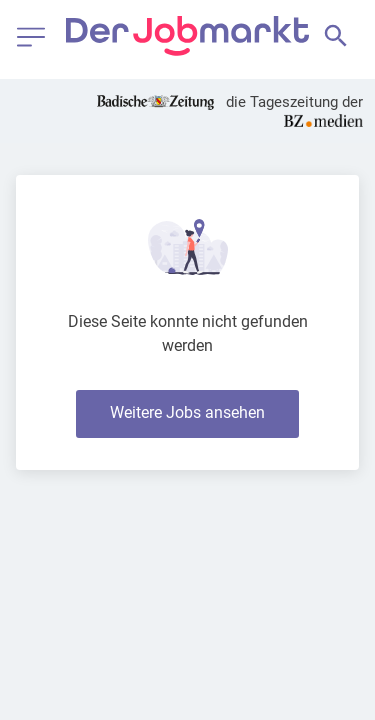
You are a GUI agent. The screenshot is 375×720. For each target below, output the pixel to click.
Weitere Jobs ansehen (187, 412)
